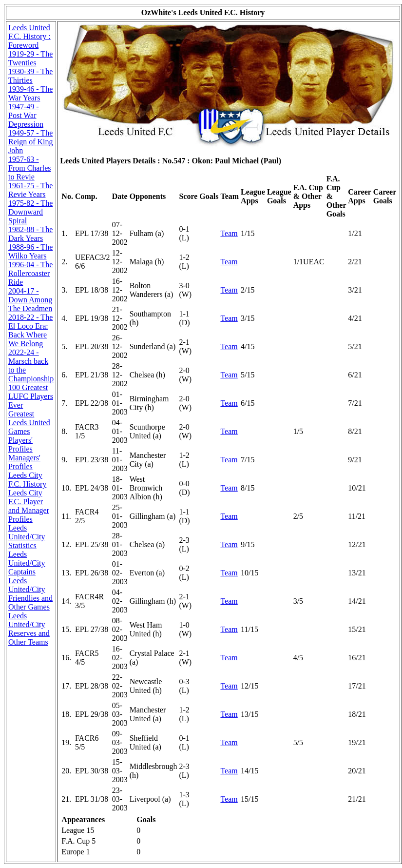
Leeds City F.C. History (27, 480)
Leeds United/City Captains (27, 563)
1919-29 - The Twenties (30, 58)
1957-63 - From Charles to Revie (30, 168)
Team (229, 233)
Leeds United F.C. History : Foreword (29, 36)
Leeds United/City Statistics (27, 537)
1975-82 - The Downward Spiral (30, 212)
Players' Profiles (20, 444)
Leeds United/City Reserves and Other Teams (29, 629)
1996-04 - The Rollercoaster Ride (30, 273)
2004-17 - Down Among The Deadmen (30, 300)
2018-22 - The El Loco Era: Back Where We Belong (30, 330)
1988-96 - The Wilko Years (30, 251)
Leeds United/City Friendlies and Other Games (30, 594)
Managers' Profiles (24, 462)
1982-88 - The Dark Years (30, 234)
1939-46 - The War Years (30, 93)
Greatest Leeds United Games (29, 423)
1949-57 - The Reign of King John (31, 142)
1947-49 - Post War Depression (26, 115)
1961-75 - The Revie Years (30, 190)
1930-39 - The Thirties (30, 76)
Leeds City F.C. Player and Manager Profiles (29, 506)
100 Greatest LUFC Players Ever (31, 396)
